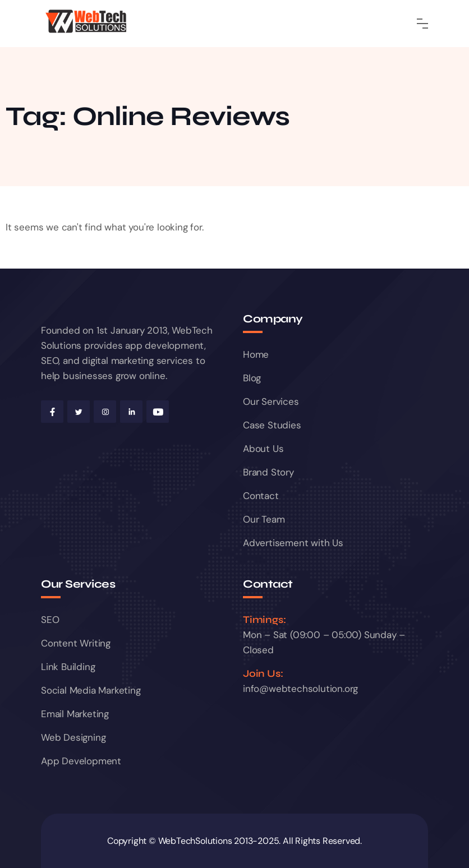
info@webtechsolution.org (300, 689)
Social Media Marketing (91, 690)
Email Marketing (75, 714)
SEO (50, 620)
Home (256, 354)
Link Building (68, 667)
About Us (263, 449)
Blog (252, 378)
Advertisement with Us (293, 543)
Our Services (271, 401)
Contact (261, 496)
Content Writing (76, 643)
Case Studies (272, 425)
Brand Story (268, 472)
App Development (81, 761)
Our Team (264, 519)
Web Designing (73, 737)
